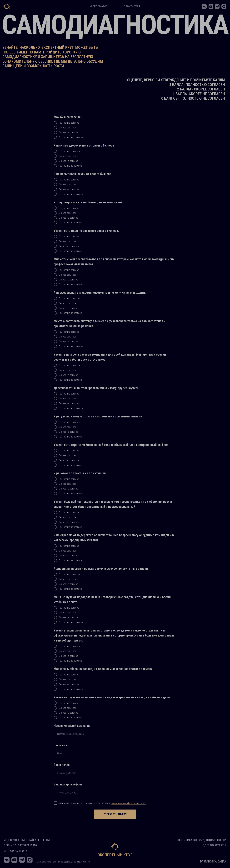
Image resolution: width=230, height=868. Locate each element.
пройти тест (132, 6)
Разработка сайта (213, 861)
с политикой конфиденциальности (129, 803)
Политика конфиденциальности (202, 840)
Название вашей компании (72, 726)
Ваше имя (60, 745)
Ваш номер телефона (68, 784)
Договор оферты (214, 845)
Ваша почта (62, 765)
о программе (99, 6)
